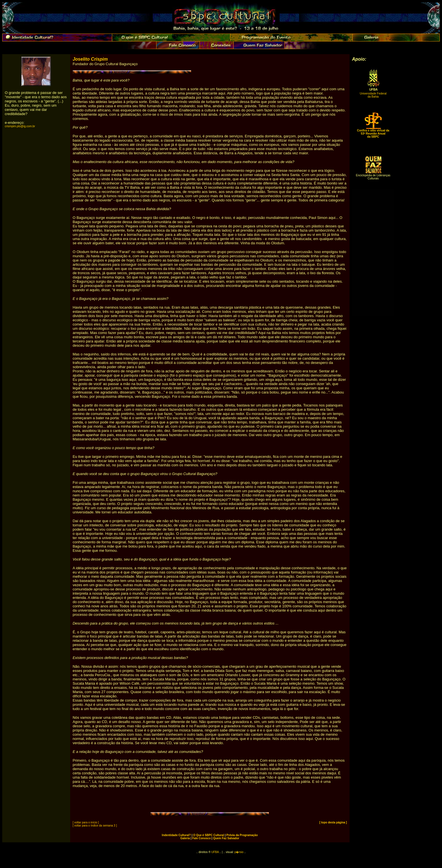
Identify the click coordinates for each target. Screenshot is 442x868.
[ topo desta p (329, 822)
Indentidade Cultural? (176, 835)
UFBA (215, 852)
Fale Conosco (202, 838)
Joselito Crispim (90, 59)
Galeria (185, 838)
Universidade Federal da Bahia (373, 95)
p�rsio (239, 852)
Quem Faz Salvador (226, 838)
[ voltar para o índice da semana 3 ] (95, 826)
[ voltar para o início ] (86, 822)
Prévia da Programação (242, 835)
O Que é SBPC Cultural (208, 835)
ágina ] (342, 822)
